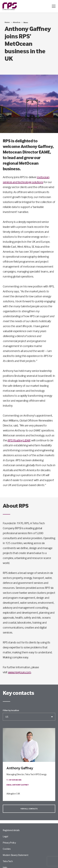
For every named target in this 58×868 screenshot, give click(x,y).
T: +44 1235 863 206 (14, 780)
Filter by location (11, 710)
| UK (18, 794)
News (26, 22)
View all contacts (29, 809)
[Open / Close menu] (54, 6)
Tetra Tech (8, 861)
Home (7, 22)
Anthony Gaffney (20, 768)
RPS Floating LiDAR (19, 440)
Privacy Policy (9, 843)
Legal (5, 836)
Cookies (7, 849)
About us (17, 22)
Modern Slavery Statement (15, 855)
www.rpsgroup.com (20, 672)
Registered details (11, 830)
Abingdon (11, 794)
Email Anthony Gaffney (18, 785)
